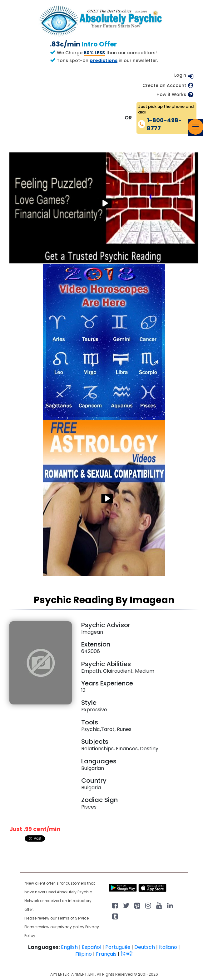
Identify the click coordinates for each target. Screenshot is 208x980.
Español (92, 947)
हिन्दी (127, 954)
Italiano (168, 947)
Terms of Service (73, 918)
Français (106, 954)
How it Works (171, 95)
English (69, 947)
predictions (104, 60)
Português (118, 947)
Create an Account (164, 86)
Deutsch (145, 947)
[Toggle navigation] (196, 127)
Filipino (84, 954)
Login (180, 75)
